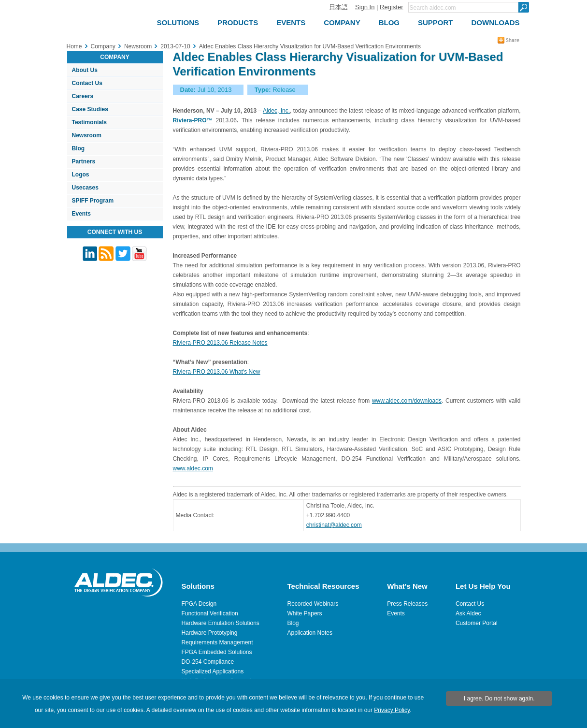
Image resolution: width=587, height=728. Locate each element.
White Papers (305, 613)
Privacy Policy (392, 710)
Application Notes (310, 633)
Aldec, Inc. (276, 111)
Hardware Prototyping (209, 633)
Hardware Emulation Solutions (220, 623)
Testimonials (89, 122)
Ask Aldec (468, 613)
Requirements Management (217, 642)
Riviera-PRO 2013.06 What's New (217, 372)
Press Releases (407, 604)
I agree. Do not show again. (499, 699)
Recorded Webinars (313, 604)
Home (74, 46)
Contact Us (87, 83)
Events (81, 214)
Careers (83, 96)
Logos (81, 175)
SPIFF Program (93, 201)
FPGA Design (199, 604)
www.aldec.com (193, 468)
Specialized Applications (212, 671)
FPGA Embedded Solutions (216, 652)
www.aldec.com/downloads (407, 401)
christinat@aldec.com (334, 525)
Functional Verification (209, 613)
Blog (79, 148)
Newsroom (87, 135)
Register (391, 7)
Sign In (365, 7)
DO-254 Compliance (208, 662)
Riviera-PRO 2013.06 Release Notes (220, 343)
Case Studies (90, 109)
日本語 (338, 7)
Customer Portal (477, 623)
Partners (84, 161)
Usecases (85, 188)
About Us (85, 70)
